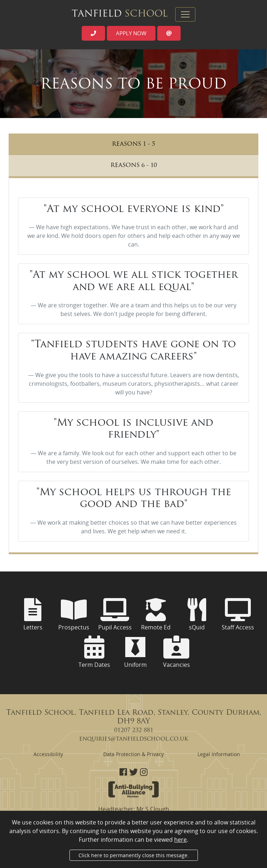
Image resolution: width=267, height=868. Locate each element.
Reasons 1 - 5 (133, 144)
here (180, 840)
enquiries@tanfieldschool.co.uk (134, 739)
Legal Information (219, 754)
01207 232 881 (134, 731)
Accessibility (48, 754)
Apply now (131, 33)
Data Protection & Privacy (133, 754)
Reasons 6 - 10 (134, 166)
